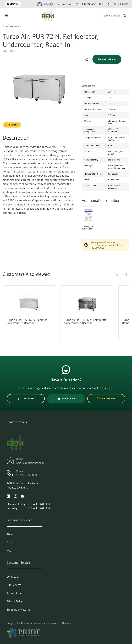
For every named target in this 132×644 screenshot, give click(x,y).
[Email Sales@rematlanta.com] (55, 4)
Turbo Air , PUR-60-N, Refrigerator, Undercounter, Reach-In (27, 321)
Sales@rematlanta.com (30, 463)
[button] (126, 274)
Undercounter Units (13, 26)
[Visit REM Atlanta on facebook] (23, 496)
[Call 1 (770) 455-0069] (90, 4)
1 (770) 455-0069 (27, 475)
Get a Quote (66, 399)
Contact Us (13, 4)
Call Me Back (117, 4)
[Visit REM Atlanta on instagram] (15, 496)
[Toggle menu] (6, 16)
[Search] (114, 16)
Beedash (67, 623)
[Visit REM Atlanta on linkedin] (8, 496)
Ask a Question (12, 125)
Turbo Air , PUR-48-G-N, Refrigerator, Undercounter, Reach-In (86, 321)
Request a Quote (107, 59)
